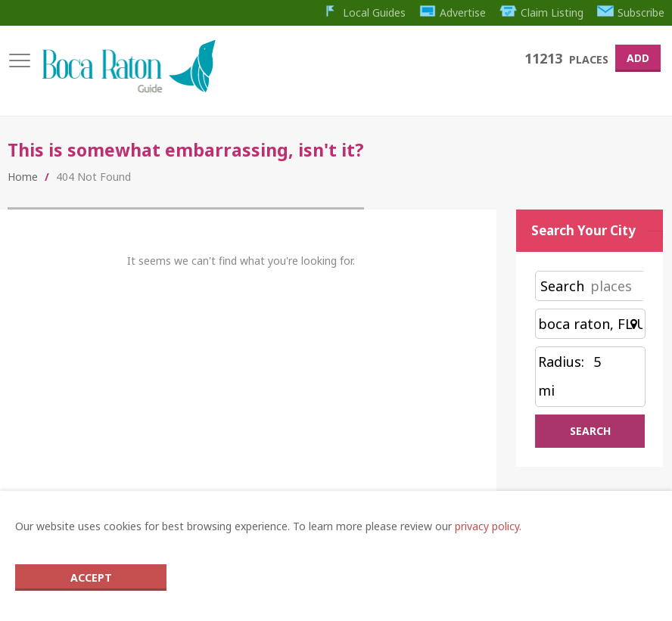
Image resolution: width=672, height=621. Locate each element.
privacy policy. (488, 526)
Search (562, 286)
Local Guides (364, 12)
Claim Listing (541, 12)
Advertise (453, 12)
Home (23, 177)
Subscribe (631, 12)
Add (638, 58)
